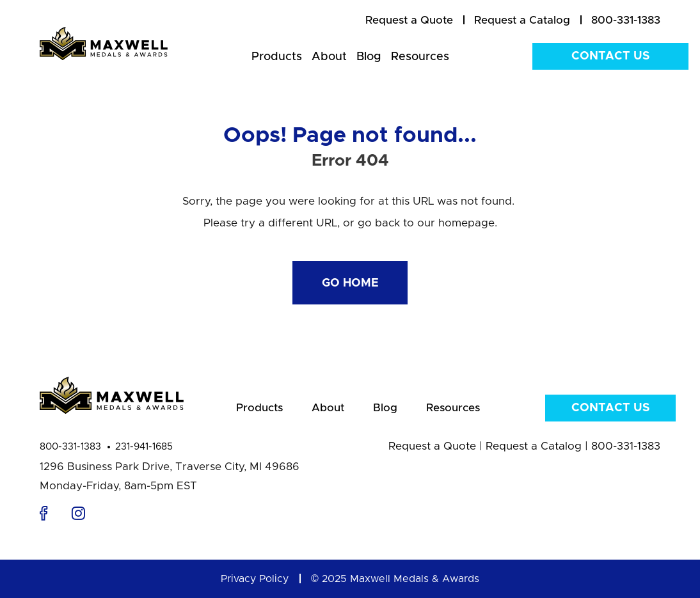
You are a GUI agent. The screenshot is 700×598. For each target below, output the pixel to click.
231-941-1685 (144, 447)
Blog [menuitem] (369, 57)
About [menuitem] (329, 57)
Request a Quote (432, 446)
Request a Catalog (534, 446)
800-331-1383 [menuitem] (626, 20)
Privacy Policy (255, 579)
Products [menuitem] (277, 57)
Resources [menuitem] (420, 57)
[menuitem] (409, 20)
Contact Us (610, 56)
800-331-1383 (70, 447)
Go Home (350, 283)
